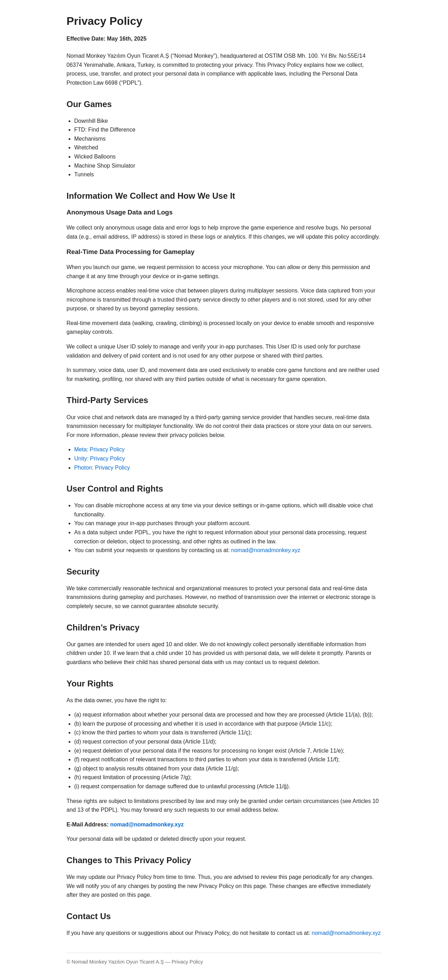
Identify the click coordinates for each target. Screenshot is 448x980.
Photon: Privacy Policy (102, 468)
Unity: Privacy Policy (100, 459)
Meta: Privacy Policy (99, 449)
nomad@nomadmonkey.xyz (266, 550)
